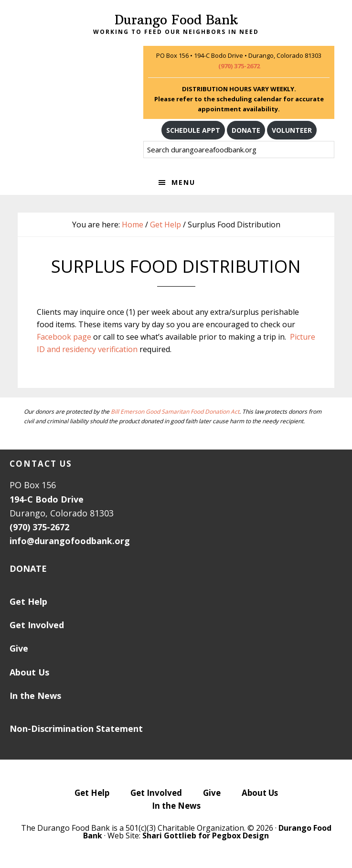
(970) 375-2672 (239, 66)
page (81, 337)
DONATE (246, 130)
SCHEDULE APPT (193, 130)
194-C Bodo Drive (47, 499)
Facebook (54, 337)
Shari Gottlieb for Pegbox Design (206, 836)
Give (19, 648)
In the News (35, 696)
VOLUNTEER (292, 130)
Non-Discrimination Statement (76, 729)
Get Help (28, 601)
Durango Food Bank (176, 20)
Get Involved (37, 625)
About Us (29, 672)
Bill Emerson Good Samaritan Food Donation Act (175, 412)
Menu (183, 182)
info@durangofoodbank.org (70, 541)
